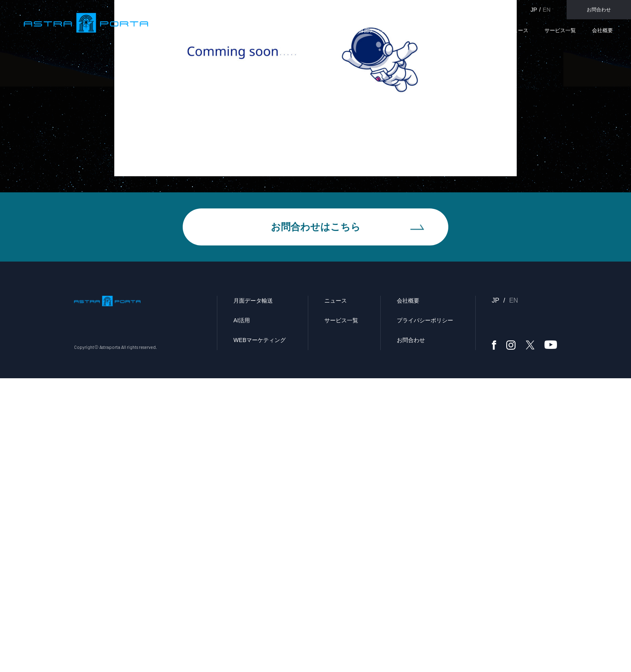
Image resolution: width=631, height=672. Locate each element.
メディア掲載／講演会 (491, 182)
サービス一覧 (560, 30)
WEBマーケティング (467, 30)
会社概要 (602, 30)
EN (547, 10)
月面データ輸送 (377, 30)
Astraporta (63, 22)
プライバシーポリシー (425, 614)
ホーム (441, 182)
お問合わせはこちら (316, 519)
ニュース (518, 30)
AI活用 (419, 30)
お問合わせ (599, 10)
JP (534, 10)
